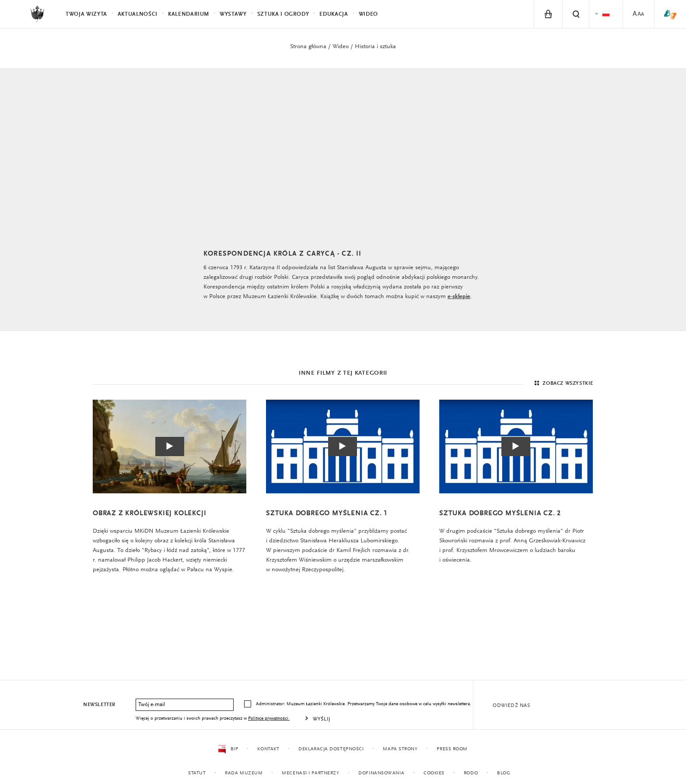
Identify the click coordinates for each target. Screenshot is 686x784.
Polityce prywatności (269, 719)
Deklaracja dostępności (331, 749)
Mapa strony (400, 749)
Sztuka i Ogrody (283, 14)
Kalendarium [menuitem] (189, 14)
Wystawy (233, 14)
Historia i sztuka (375, 47)
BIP (228, 749)
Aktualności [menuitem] (138, 14)
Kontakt (268, 749)
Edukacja (334, 14)
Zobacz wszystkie (563, 383)
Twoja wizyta (86, 14)
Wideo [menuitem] (368, 14)
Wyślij (322, 719)
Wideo (341, 47)
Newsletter (99, 705)
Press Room (452, 749)
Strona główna (308, 47)
